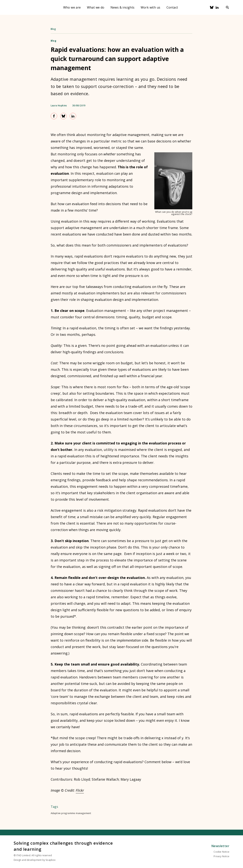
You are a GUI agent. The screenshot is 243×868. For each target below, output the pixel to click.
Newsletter (220, 846)
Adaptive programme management (71, 813)
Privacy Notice (221, 856)
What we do (96, 7)
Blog (53, 29)
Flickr (80, 790)
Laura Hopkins (59, 106)
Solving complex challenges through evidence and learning (63, 846)
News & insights (123, 7)
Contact (172, 7)
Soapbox (50, 860)
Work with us (151, 7)
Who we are (72, 7)
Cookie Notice (221, 852)
